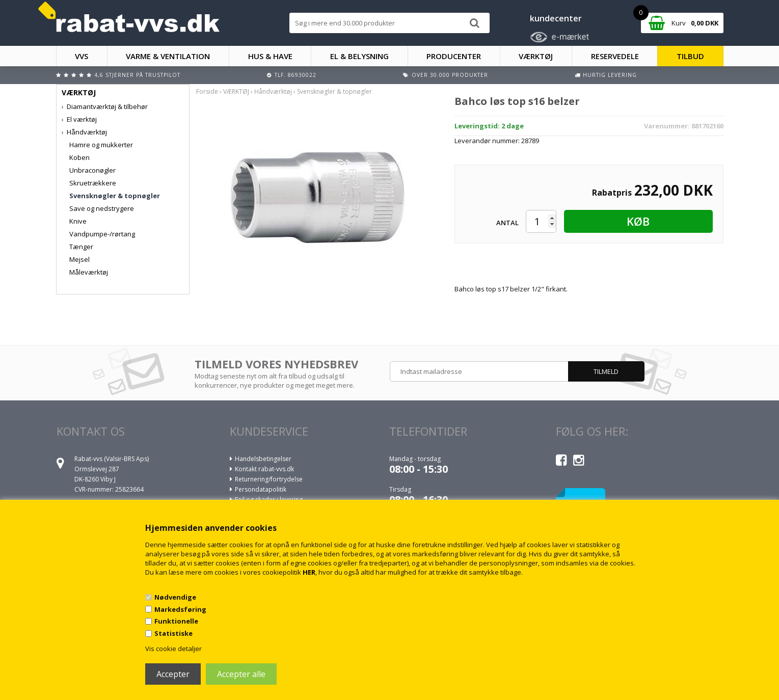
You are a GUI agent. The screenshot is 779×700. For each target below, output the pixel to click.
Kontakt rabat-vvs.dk (264, 469)
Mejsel (79, 259)
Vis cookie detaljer (173, 649)
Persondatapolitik (261, 489)
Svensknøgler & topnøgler (115, 196)
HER (309, 572)
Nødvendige (175, 597)
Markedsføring (180, 609)
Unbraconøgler (92, 170)
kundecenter (556, 18)
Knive (78, 221)
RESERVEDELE (615, 56)
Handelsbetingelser (263, 459)
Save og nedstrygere (102, 208)
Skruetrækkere (93, 183)
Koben (79, 157)
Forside (207, 91)
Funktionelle (176, 621)
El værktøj (82, 119)
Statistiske (173, 633)
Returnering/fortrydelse (269, 479)
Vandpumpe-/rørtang (102, 234)
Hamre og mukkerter (101, 145)
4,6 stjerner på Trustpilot (137, 75)
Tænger (81, 247)
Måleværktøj (89, 272)
